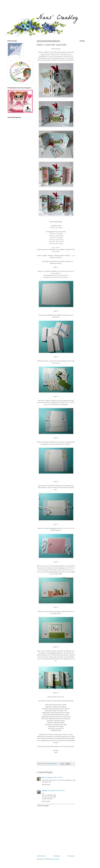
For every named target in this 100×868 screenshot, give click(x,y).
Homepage (57, 856)
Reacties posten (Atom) (52, 859)
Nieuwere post (41, 856)
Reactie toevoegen (43, 806)
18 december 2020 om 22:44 (56, 791)
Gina (43, 777)
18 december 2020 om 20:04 (54, 777)
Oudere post (71, 856)
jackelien (45, 791)
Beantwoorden (46, 785)
